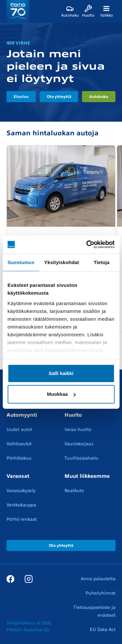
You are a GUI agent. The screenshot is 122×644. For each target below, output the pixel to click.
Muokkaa (61, 394)
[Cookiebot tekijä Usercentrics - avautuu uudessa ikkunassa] (87, 245)
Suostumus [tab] (21, 262)
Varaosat (18, 476)
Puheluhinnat (101, 593)
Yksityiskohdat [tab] (62, 262)
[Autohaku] (70, 11)
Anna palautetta (98, 579)
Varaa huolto (78, 429)
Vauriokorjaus (79, 444)
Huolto (73, 415)
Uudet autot (19, 429)
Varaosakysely (21, 491)
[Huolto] (88, 11)
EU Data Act (103, 630)
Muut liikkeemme (87, 476)
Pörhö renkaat (22, 519)
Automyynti (22, 415)
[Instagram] (29, 579)
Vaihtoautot (19, 444)
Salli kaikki (61, 373)
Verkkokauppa (21, 505)
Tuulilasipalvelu (81, 458)
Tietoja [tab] (102, 262)
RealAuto (74, 491)
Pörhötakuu (19, 458)
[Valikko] (106, 11)
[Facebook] (10, 579)
